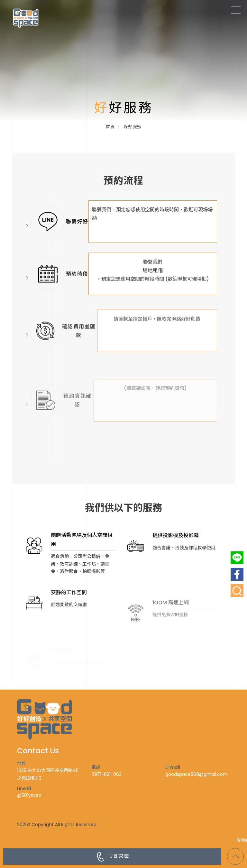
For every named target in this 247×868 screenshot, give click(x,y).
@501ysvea (29, 795)
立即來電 (112, 857)
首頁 (110, 127)
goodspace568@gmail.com (197, 774)
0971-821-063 (106, 774)
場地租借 (153, 294)
